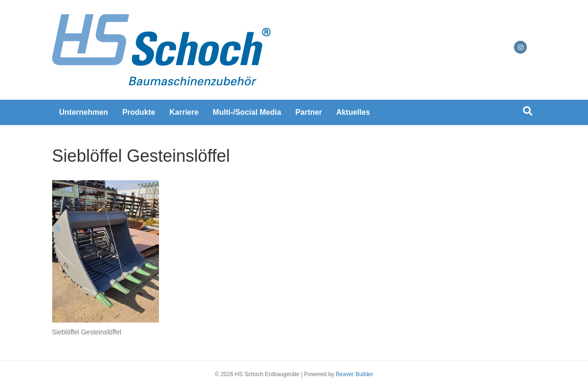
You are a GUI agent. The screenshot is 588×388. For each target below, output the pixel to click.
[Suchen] (528, 111)
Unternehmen (84, 112)
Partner (308, 112)
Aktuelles (353, 112)
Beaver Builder (355, 374)
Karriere (184, 112)
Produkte (139, 112)
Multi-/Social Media (247, 112)
